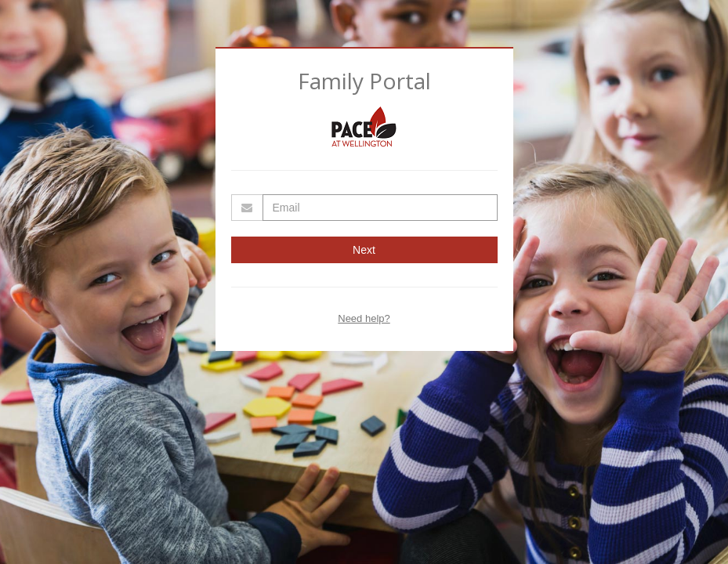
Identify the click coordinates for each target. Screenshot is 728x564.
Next (364, 250)
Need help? (364, 318)
